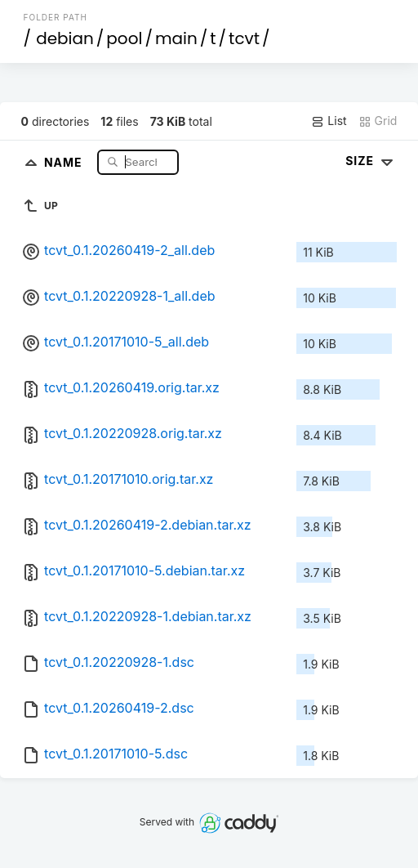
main (176, 38)
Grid (378, 121)
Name (65, 161)
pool (124, 38)
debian (65, 38)
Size (371, 161)
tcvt (244, 38)
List (329, 121)
